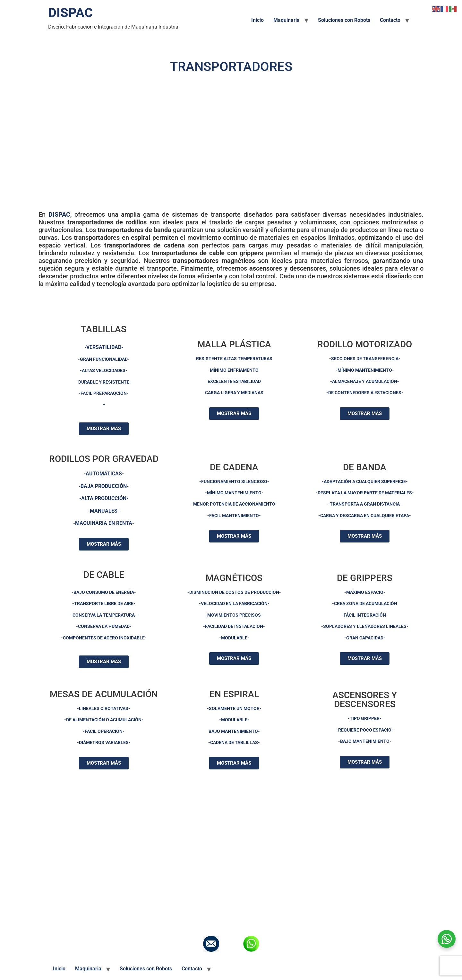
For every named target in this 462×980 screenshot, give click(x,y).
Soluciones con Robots (344, 20)
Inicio (257, 20)
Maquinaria (287, 20)
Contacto (390, 20)
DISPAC (70, 13)
